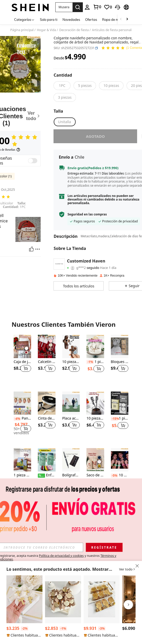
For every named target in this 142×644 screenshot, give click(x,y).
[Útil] (31, 249)
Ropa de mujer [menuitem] (113, 20)
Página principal (22, 30)
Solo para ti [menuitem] (49, 20)
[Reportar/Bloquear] (38, 249)
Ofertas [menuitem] (91, 20)
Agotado (95, 136)
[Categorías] (24, 19)
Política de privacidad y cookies (61, 556)
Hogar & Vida (46, 30)
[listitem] (22, 359)
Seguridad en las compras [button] (87, 214)
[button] (64, 7)
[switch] (33, 161)
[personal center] (87, 7)
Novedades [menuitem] (71, 20)
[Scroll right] (127, 19)
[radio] (62, 86)
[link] (97, 7)
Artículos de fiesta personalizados (116, 30)
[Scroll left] (121, 19)
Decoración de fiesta (74, 30)
